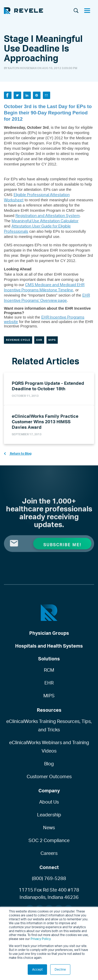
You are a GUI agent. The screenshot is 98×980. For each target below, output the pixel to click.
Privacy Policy (41, 939)
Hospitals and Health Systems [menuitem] (49, 646)
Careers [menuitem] (49, 853)
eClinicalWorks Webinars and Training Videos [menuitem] (49, 747)
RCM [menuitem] (49, 670)
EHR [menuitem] (49, 683)
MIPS (52, 340)
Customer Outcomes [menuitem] (49, 776)
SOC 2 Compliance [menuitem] (49, 840)
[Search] (76, 11)
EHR (39, 340)
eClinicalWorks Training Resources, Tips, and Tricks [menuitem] (49, 725)
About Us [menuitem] (49, 802)
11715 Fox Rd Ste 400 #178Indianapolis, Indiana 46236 (49, 893)
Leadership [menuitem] (49, 815)
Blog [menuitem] (49, 764)
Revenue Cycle (18, 340)
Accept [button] (37, 969)
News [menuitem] (49, 827)
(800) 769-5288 (49, 878)
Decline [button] (60, 969)
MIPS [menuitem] (49, 695)
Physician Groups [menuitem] (49, 633)
